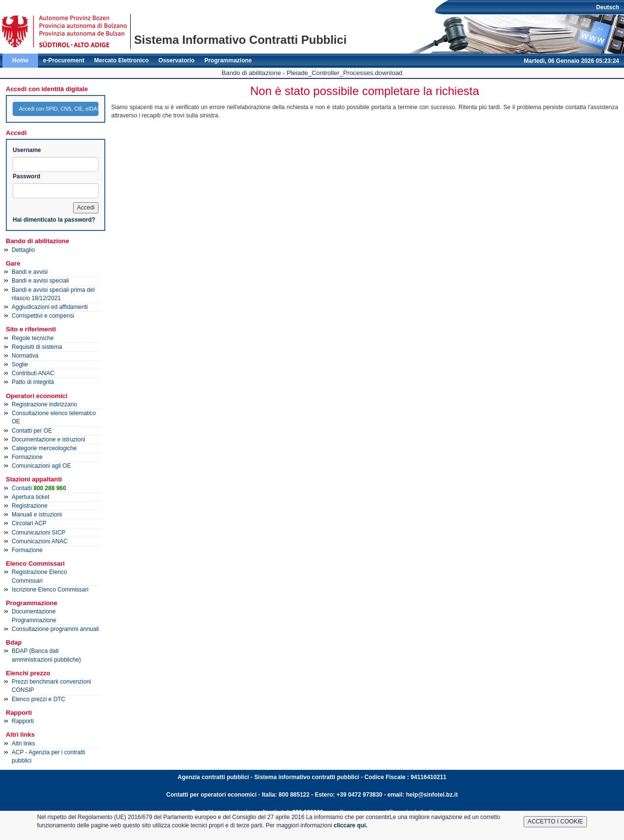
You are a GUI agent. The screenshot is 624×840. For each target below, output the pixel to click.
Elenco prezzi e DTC (39, 699)
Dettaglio (23, 250)
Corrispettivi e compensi (43, 316)
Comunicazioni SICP (39, 533)
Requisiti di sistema (37, 347)
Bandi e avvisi (30, 272)
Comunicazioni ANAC (40, 541)
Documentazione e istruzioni (49, 439)
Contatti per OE (32, 431)
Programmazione (228, 60)
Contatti (39, 488)
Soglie (20, 364)
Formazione (27, 457)
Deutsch (608, 7)
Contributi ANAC (33, 373)
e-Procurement (64, 60)
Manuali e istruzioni (37, 515)
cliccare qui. (350, 825)
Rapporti (23, 721)
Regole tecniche (33, 338)
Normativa (25, 356)
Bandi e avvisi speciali (40, 281)
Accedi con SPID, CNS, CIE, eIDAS (59, 109)
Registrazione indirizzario (44, 404)
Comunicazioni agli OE (41, 466)
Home (20, 60)
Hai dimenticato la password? (54, 220)
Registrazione (29, 506)
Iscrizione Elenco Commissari (50, 590)
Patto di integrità (33, 382)
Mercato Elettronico (121, 60)
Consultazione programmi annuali (55, 629)
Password (27, 176)
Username (27, 150)
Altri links (23, 744)
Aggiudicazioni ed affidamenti (50, 307)
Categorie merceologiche (44, 448)
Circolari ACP (29, 523)
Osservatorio (176, 60)
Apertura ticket (30, 497)
